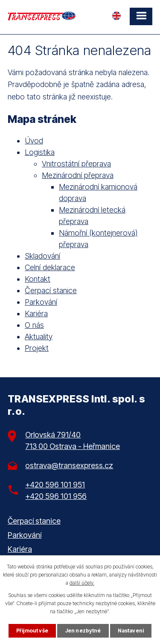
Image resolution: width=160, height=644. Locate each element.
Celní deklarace (50, 267)
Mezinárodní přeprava (78, 175)
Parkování (41, 302)
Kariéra (36, 313)
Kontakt (38, 279)
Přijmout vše (32, 631)
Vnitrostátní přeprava (76, 164)
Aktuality (39, 337)
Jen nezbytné (83, 631)
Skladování (42, 256)
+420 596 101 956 (56, 496)
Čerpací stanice (51, 290)
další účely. (82, 583)
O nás (34, 325)
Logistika (40, 152)
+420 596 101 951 (55, 485)
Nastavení (131, 631)
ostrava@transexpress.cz (69, 465)
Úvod (34, 141)
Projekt (37, 348)
